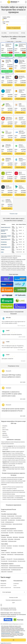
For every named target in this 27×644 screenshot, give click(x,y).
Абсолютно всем (5, 566)
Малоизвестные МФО (6, 570)
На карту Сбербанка (5, 518)
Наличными (4, 516)
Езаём (2, 252)
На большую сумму (12, 541)
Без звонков (10, 572)
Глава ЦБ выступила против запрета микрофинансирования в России (13, 410)
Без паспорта (10, 531)
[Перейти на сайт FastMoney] (7, 208)
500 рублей (3, 537)
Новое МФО (4, 233)
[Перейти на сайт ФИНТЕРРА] (20, 126)
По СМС (3, 522)
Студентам (8, 552)
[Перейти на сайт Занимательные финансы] (20, 55)
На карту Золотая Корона (6, 524)
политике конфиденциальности (10, 632)
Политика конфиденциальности (13, 600)
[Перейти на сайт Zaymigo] (7, 195)
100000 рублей (4, 541)
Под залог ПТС (10, 559)
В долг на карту (19, 516)
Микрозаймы (3, 584)
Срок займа (18, 41)
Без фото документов (18, 531)
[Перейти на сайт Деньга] (20, 181)
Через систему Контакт (17, 524)
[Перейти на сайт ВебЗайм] (20, 167)
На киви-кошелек (11, 516)
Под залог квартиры (13, 561)
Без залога (3, 559)
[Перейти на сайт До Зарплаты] (20, 85)
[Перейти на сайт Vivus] (7, 140)
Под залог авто (4, 561)
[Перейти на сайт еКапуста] (20, 154)
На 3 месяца (15, 546)
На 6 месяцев (21, 546)
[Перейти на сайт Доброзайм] (7, 154)
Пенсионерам (14, 552)
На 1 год (3, 548)
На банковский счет (9, 522)
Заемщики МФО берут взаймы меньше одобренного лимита (11, 376)
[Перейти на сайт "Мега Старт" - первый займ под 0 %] (20, 71)
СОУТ (13, 603)
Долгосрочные (9, 548)
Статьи (15, 586)
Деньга (4, 428)
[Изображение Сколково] (18, 620)
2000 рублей (15, 537)
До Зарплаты (4, 242)
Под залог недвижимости (19, 559)
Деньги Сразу (5, 430)
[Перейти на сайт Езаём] (20, 112)
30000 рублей (11, 539)
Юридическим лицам (19, 554)
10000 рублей (4, 539)
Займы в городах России (6, 588)
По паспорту (4, 531)
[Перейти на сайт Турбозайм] (20, 140)
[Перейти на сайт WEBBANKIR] (7, 167)
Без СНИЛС (11, 533)
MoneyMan (5, 426)
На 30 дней (3, 546)
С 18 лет (3, 552)
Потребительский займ (16, 570)
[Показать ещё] (13, 28)
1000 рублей (9, 537)
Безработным (20, 552)
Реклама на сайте (13, 597)
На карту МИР (4, 520)
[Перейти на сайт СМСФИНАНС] (7, 99)
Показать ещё (13, 214)
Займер (3, 250)
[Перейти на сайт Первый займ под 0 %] (7, 55)
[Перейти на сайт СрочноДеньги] (7, 181)
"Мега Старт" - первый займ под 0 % (6, 236)
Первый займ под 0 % (6, 227)
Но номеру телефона (20, 520)
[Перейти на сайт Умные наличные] (20, 195)
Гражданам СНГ (10, 554)
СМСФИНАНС (4, 244)
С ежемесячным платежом (15, 566)
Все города (3, 511)
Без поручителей (5, 533)
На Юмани (3, 526)
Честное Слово (6, 437)
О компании (16, 584)
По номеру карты (11, 520)
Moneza (4, 431)
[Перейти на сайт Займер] (7, 112)
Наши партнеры (17, 588)
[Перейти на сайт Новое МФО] (7, 71)
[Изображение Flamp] (8, 620)
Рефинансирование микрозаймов (16, 568)
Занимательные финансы (4, 230)
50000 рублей (17, 539)
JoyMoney (4, 433)
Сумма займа (10, 41)
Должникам (4, 554)
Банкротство (3, 586)
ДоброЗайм (5, 435)
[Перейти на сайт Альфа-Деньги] (7, 126)
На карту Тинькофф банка (16, 518)
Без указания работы (19, 533)
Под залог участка (21, 561)
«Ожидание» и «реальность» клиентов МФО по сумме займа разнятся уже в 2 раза (12, 394)
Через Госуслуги (5, 568)
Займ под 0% (4, 572)
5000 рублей (21, 537)
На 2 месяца (9, 546)
